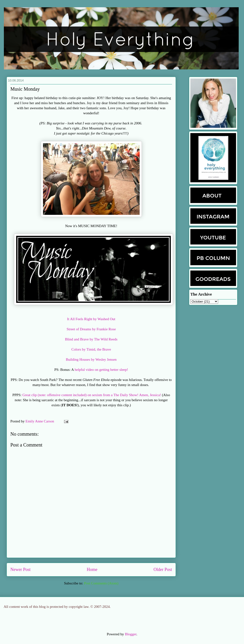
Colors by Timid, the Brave (91, 349)
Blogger (131, 634)
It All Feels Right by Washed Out (91, 319)
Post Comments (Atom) (101, 583)
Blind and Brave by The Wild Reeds (91, 339)
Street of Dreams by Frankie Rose (91, 329)
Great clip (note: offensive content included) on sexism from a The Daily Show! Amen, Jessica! (92, 395)
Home (92, 569)
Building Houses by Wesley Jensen (91, 359)
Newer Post (21, 569)
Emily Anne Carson (40, 421)
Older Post (163, 569)
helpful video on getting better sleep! (101, 370)
